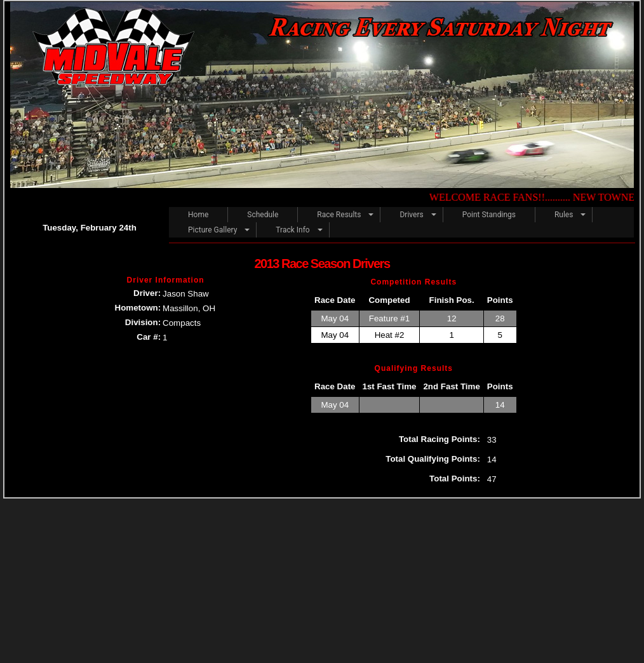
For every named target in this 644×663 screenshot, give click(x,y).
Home (198, 215)
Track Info (292, 230)
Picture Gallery (212, 230)
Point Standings (489, 215)
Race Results (339, 215)
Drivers (411, 215)
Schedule (263, 215)
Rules (564, 215)
